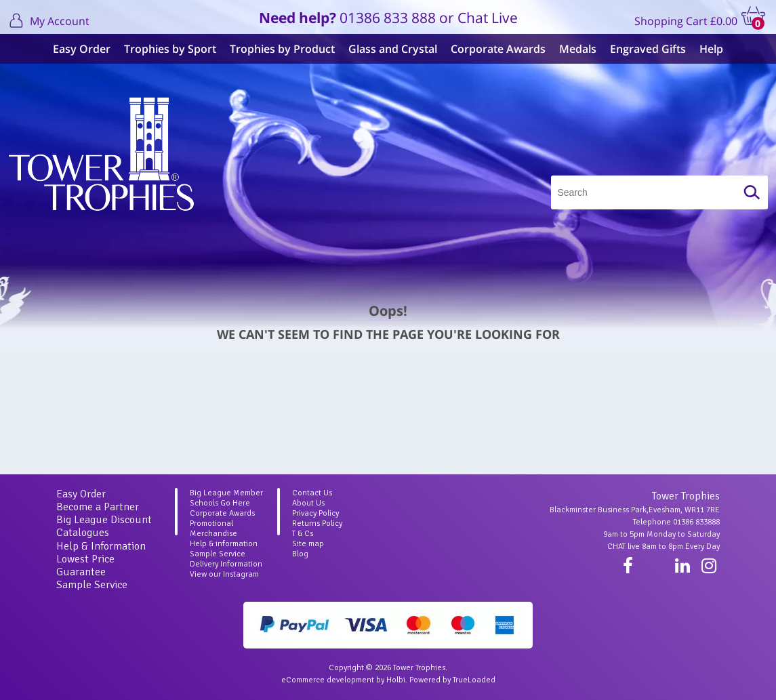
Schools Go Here (220, 503)
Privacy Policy (315, 513)
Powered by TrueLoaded (452, 680)
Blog (300, 554)
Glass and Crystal (393, 49)
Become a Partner (98, 507)
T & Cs (303, 534)
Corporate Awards (498, 49)
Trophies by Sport (170, 49)
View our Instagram (224, 574)
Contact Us (312, 493)
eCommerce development (328, 680)
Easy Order (82, 49)
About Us (308, 503)
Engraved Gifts (648, 49)
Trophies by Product (282, 49)
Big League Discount (104, 520)
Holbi (396, 680)
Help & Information (101, 546)
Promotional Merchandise (213, 529)
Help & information (224, 544)
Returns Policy (317, 523)
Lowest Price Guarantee (85, 565)
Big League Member (226, 493)
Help (711, 49)
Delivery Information (226, 564)
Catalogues (83, 533)
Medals (578, 49)
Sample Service (92, 585)
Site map (308, 544)
